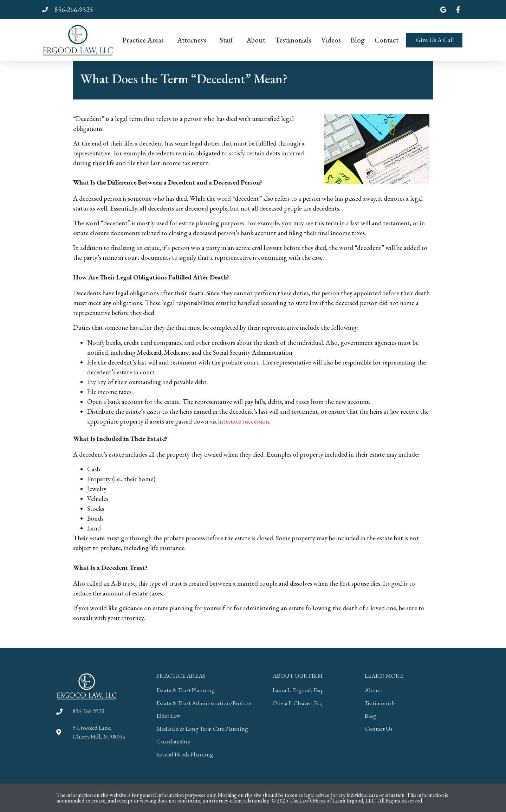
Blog (358, 40)
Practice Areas (145, 40)
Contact (387, 40)
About (256, 40)
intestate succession (244, 421)
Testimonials (293, 40)
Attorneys (193, 40)
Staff (228, 40)
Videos (331, 40)
